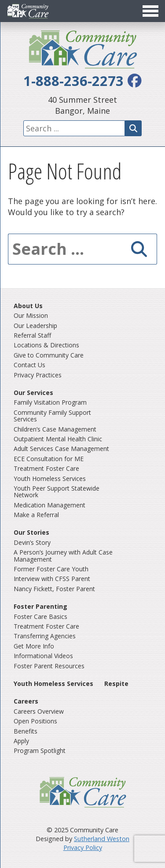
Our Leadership (35, 326)
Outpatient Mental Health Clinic (58, 439)
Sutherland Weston (102, 839)
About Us (28, 306)
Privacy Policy (83, 848)
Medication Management (49, 505)
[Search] (133, 128)
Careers (26, 701)
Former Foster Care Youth (51, 569)
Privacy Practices (38, 375)
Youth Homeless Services (50, 479)
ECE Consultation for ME (49, 459)
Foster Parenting (40, 606)
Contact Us (29, 365)
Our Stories (31, 532)
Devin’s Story (32, 542)
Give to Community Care (49, 355)
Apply (21, 741)
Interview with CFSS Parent (52, 579)
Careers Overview (39, 711)
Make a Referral (36, 515)
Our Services (33, 393)
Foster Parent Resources (49, 666)
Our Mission (31, 315)
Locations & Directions (46, 345)
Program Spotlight (40, 751)
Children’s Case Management (55, 429)
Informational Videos (43, 656)
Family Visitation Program (50, 402)
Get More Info (34, 646)
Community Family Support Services (52, 416)
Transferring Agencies (45, 636)
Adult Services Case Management (61, 449)
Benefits (26, 731)
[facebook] (135, 81)
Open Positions (35, 721)
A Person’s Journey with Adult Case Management (63, 555)
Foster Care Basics (40, 617)
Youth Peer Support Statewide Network (57, 492)
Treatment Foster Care (46, 468)
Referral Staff (32, 335)
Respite (116, 684)
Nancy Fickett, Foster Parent (54, 589)
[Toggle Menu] (82, 11)
